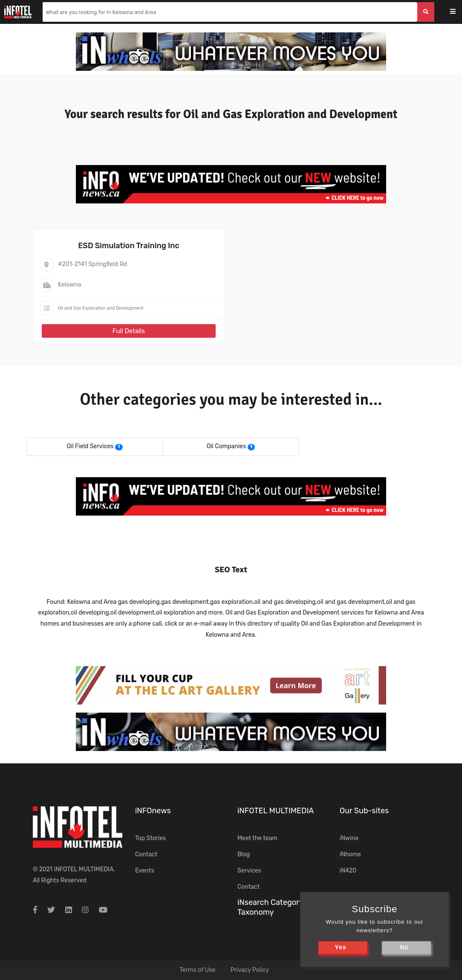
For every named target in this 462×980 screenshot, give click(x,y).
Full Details (129, 331)
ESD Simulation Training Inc (129, 246)
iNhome (350, 854)
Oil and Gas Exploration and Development (101, 308)
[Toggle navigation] (458, 12)
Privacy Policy (250, 970)
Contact (146, 854)
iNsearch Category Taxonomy (270, 907)
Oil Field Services (90, 446)
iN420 (348, 871)
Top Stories (150, 838)
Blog (244, 854)
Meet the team (257, 838)
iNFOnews (153, 811)
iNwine (349, 838)
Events (145, 871)
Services (249, 871)
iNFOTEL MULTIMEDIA (84, 869)
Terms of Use (197, 970)
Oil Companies (226, 446)
